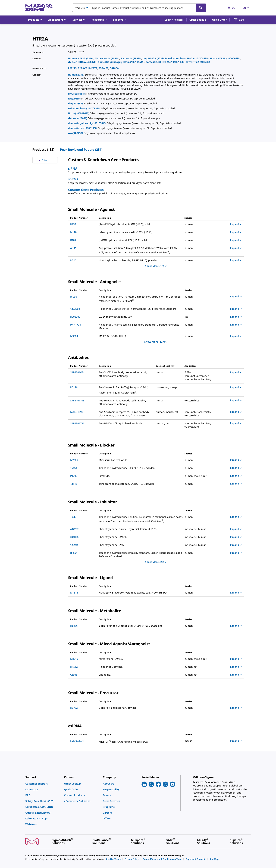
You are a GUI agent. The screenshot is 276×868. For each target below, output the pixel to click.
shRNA (73, 179)
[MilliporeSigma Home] (39, 8)
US (231, 8)
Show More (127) (156, 342)
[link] (43, 784)
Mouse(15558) (77, 94)
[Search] (201, 8)
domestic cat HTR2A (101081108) (165, 62)
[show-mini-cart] (242, 20)
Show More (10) (156, 266)
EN (246, 8)
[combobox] (139, 8)
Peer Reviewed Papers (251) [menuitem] (81, 149)
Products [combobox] (80, 8)
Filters (43, 160)
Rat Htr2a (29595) (131, 58)
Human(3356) (76, 75)
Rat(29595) (75, 99)
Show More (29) (156, 562)
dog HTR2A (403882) (155, 58)
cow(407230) (76, 133)
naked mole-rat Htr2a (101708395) (188, 58)
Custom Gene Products (86, 190)
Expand (236, 224)
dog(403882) (76, 103)
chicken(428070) (78, 118)
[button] (174, 20)
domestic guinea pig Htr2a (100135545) (121, 62)
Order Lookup (198, 20)
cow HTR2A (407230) (198, 62)
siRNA (73, 168)
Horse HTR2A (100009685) (225, 58)
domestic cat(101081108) (83, 128)
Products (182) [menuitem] (43, 149)
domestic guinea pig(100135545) (88, 123)
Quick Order (219, 20)
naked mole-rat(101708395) (85, 108)
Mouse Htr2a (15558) (107, 58)
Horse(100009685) (79, 113)
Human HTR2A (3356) (81, 58)
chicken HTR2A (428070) (82, 62)
